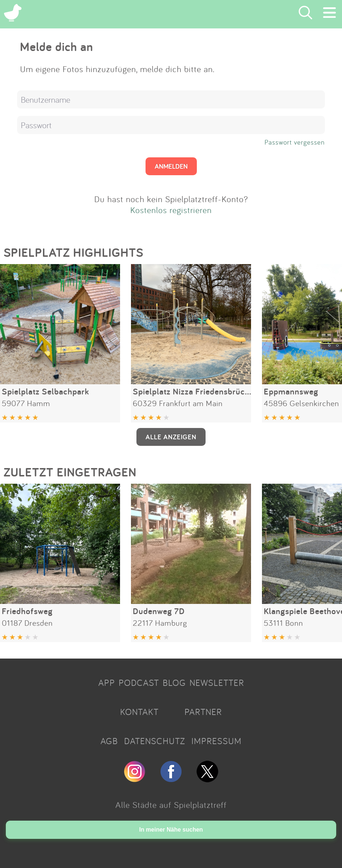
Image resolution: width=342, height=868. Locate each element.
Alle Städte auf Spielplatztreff (171, 805)
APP (107, 683)
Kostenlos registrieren (171, 210)
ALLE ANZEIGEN (171, 437)
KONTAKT (139, 712)
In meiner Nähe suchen (171, 830)
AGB (109, 741)
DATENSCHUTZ (155, 741)
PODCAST (139, 683)
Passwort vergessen (295, 142)
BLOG (174, 683)
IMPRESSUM (216, 741)
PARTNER (203, 712)
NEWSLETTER (217, 683)
